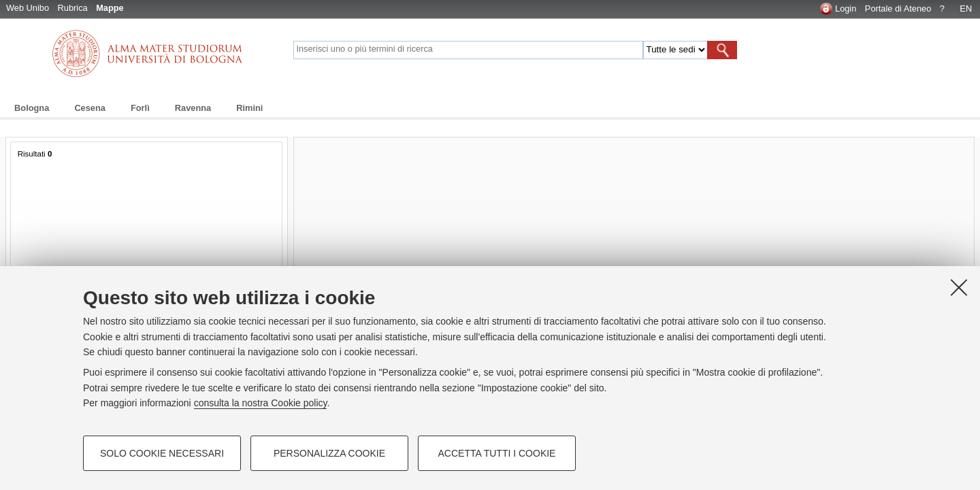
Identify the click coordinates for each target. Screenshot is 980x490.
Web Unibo (28, 8)
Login (846, 9)
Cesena (90, 108)
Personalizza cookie (329, 453)
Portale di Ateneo (898, 9)
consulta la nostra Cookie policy (261, 403)
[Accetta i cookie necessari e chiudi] (959, 287)
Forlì (140, 108)
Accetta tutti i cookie (497, 453)
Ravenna (193, 108)
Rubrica (73, 8)
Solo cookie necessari (162, 453)
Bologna (32, 108)
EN (966, 9)
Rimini (249, 108)
